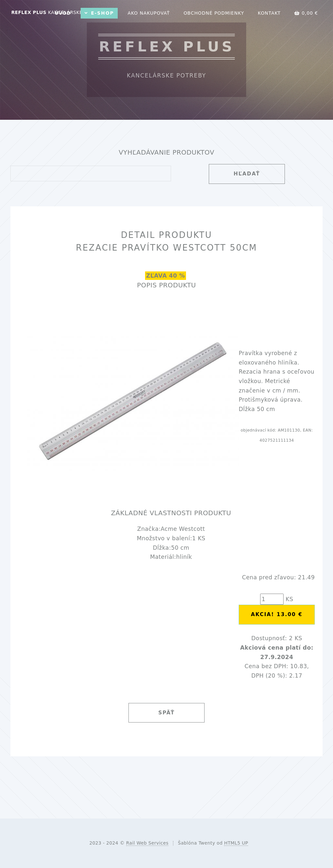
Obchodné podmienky (214, 13)
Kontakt (269, 13)
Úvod (63, 13)
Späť (167, 713)
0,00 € (306, 13)
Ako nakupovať (149, 13)
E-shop (103, 13)
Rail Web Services (147, 843)
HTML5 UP (236, 843)
